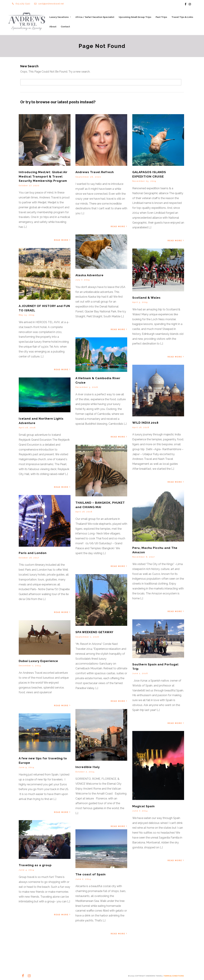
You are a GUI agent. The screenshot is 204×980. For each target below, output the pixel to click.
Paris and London (33, 553)
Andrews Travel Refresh (95, 172)
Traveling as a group (35, 865)
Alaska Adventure (89, 275)
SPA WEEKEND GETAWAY (94, 632)
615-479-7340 (21, 4)
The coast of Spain (91, 875)
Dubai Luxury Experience (38, 661)
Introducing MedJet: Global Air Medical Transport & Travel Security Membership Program (43, 177)
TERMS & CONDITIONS (174, 976)
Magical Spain (143, 806)
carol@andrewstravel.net (49, 4)
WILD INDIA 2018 (145, 423)
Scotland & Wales (146, 298)
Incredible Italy (88, 767)
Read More (62, 240)
